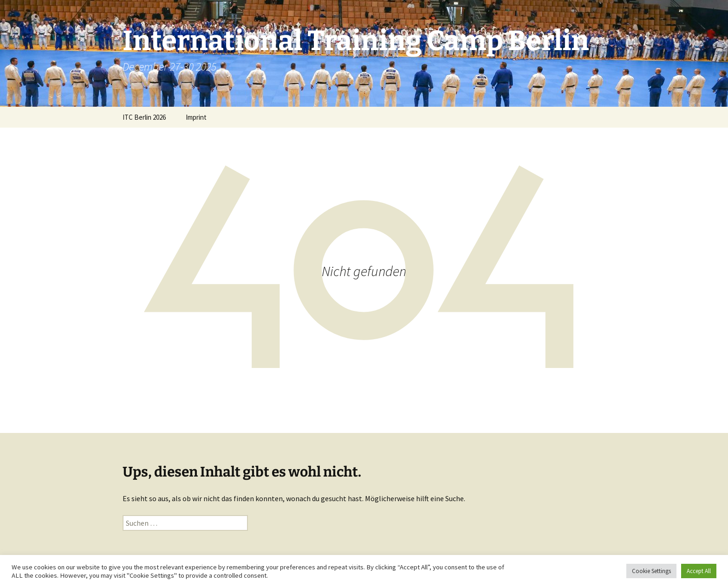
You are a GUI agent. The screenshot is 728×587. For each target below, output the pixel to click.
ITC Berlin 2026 (144, 117)
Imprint (196, 117)
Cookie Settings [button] (651, 571)
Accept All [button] (699, 571)
